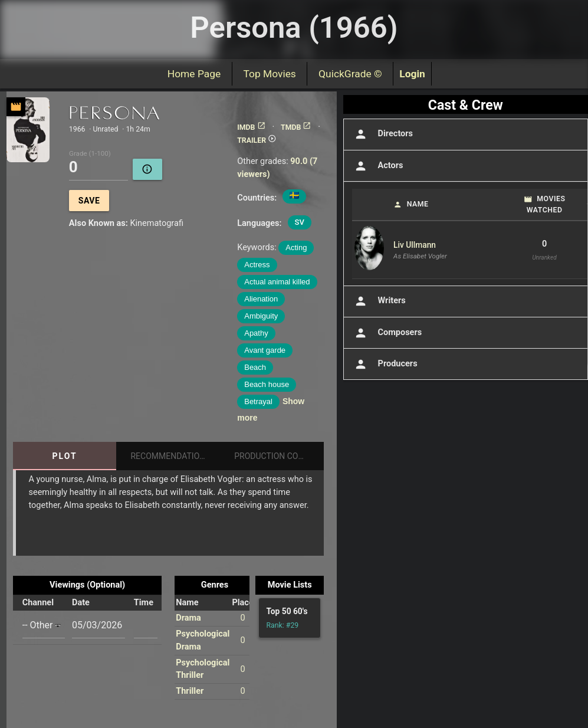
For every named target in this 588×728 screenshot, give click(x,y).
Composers (387, 333)
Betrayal (258, 401)
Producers (385, 364)
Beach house (267, 384)
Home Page (194, 74)
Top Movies (270, 74)
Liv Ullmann (415, 245)
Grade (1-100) (90, 154)
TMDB (296, 127)
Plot (65, 456)
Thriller (190, 691)
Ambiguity (261, 316)
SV (300, 222)
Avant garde (265, 350)
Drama (188, 618)
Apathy (256, 333)
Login (412, 74)
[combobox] (44, 625)
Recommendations (170, 456)
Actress (257, 265)
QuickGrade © (350, 74)
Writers (379, 301)
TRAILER (257, 140)
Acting (296, 247)
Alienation (261, 299)
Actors (377, 166)
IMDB (251, 127)
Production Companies (279, 456)
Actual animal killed (277, 282)
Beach (255, 367)
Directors (382, 134)
